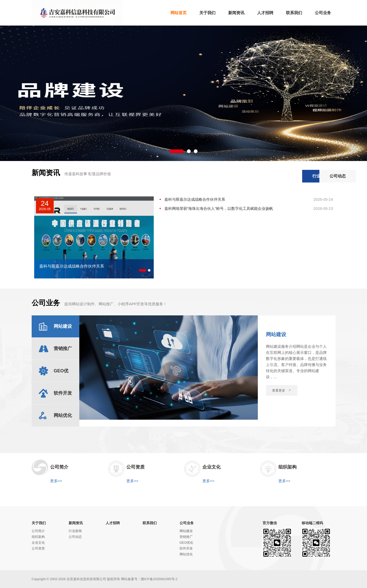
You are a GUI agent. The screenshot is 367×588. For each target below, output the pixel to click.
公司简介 (38, 531)
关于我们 (39, 523)
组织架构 (38, 537)
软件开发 (186, 548)
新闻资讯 (76, 523)
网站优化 (186, 554)
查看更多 (282, 390)
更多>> (56, 481)
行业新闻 (278, 176)
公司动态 (317, 176)
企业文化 (38, 543)
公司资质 (38, 548)
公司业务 (187, 523)
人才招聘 (113, 523)
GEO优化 (187, 543)
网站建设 (186, 531)
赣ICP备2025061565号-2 (159, 579)
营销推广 (186, 537)
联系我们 (150, 523)
